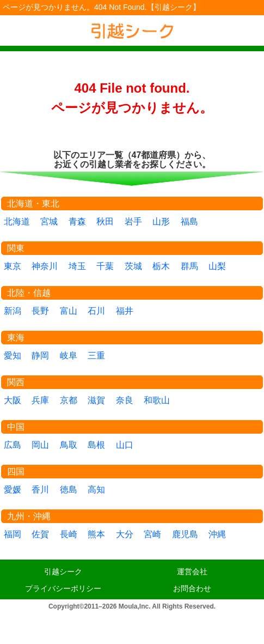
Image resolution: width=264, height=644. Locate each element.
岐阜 (69, 356)
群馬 (189, 266)
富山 (69, 311)
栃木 (161, 266)
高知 (96, 490)
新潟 (13, 311)
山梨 (217, 266)
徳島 (69, 490)
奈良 (125, 400)
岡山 (40, 445)
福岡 (13, 534)
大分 (125, 534)
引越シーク (63, 572)
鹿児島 (185, 534)
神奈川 (45, 266)
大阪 (13, 400)
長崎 (69, 534)
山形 (161, 221)
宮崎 (152, 534)
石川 (96, 311)
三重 (96, 356)
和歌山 (157, 400)
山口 (125, 445)
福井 (125, 311)
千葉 (105, 266)
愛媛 (13, 490)
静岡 (40, 356)
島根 (96, 445)
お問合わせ (192, 588)
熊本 (96, 534)
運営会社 (192, 572)
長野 (40, 311)
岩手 (133, 221)
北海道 (17, 221)
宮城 (49, 221)
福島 (189, 221)
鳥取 (69, 445)
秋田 (105, 221)
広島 (13, 445)
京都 (69, 400)
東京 (13, 266)
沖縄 (217, 534)
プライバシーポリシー (63, 588)
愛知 (13, 356)
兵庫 (40, 400)
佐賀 (40, 534)
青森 (77, 221)
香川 (40, 490)
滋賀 (96, 400)
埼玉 (77, 266)
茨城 (133, 266)
